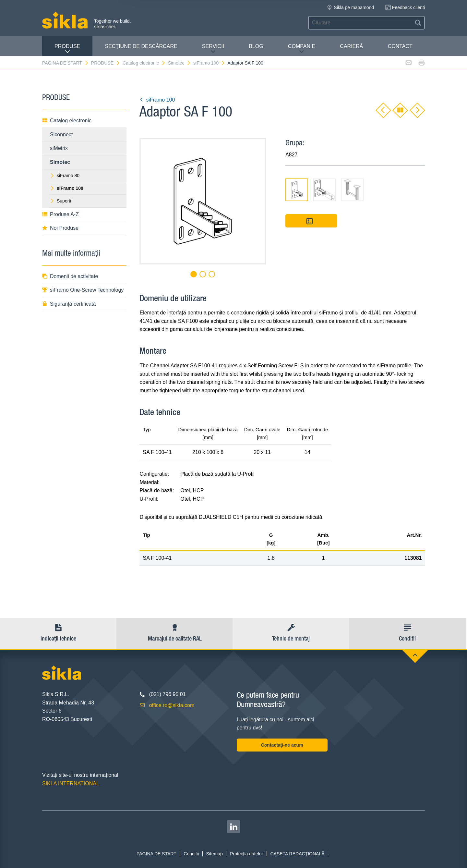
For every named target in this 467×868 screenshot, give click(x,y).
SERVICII (213, 49)
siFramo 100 (209, 63)
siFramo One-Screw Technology (83, 290)
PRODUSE (67, 49)
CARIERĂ (351, 46)
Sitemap (214, 854)
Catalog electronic (144, 63)
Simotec (180, 63)
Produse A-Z (60, 214)
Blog (256, 46)
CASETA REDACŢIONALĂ (297, 854)
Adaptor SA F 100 (245, 63)
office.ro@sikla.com (172, 705)
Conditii (191, 854)
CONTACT (400, 46)
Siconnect (61, 134)
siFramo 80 (65, 176)
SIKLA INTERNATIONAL (71, 783)
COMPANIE (302, 49)
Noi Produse (60, 228)
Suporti (60, 201)
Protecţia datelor (246, 854)
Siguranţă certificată (69, 304)
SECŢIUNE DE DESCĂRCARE (141, 46)
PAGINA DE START (66, 63)
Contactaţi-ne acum (282, 745)
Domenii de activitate (70, 276)
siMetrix (59, 148)
